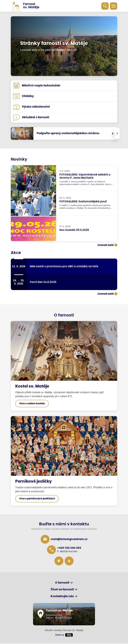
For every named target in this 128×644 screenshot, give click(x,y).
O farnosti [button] (62, 583)
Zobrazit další (105, 245)
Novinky (19, 159)
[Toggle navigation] (114, 6)
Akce (16, 253)
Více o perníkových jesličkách (37, 499)
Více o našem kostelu (32, 404)
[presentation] (117, 133)
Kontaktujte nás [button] (62, 597)
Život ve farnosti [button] (62, 590)
